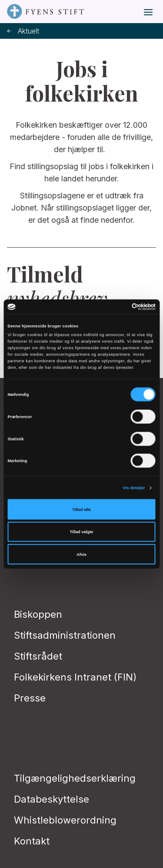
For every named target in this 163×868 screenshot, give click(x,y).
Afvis (81, 554)
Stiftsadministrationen (65, 635)
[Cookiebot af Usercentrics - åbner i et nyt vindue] (118, 307)
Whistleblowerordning (65, 820)
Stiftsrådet (38, 656)
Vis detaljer (134, 488)
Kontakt (32, 841)
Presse (30, 698)
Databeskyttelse (52, 799)
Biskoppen (38, 614)
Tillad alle (81, 509)
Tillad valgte (82, 532)
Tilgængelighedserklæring (75, 778)
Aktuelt (23, 31)
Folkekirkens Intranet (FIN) (75, 677)
